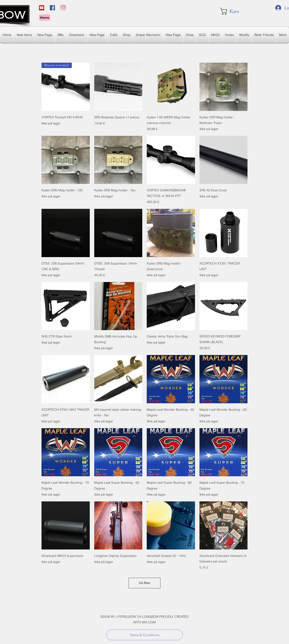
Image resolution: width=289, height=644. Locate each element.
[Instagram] (63, 8)
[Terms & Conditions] (144, 635)
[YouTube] (42, 8)
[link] (233, 11)
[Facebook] (52, 8)
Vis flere (144, 583)
